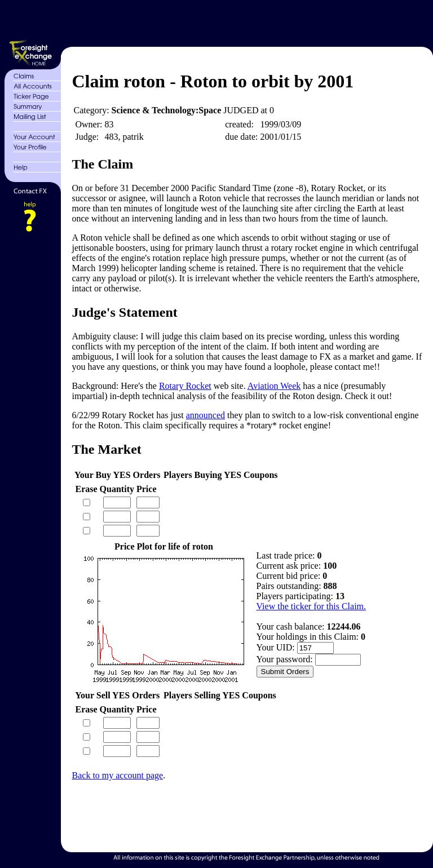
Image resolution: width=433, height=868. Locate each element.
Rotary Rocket (185, 386)
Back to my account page (118, 775)
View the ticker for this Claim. (312, 606)
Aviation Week (274, 386)
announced (206, 415)
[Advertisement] (246, 21)
